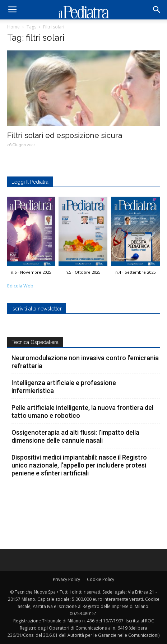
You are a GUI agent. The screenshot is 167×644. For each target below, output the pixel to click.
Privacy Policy (66, 579)
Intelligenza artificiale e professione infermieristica (64, 387)
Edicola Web (20, 286)
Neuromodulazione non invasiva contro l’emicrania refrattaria (85, 362)
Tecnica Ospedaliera (35, 342)
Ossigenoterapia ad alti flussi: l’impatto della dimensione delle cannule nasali (75, 436)
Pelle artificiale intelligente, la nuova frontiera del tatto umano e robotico (82, 412)
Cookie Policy (101, 579)
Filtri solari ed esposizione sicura (65, 135)
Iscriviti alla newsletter (37, 309)
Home (13, 27)
